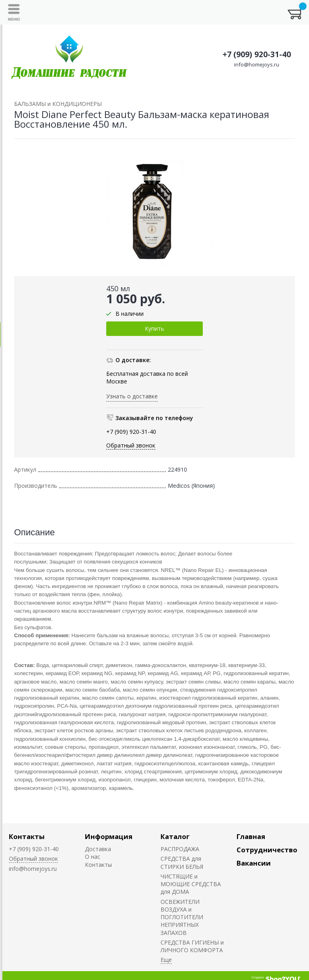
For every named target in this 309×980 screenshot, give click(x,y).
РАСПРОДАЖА (180, 849)
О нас (93, 857)
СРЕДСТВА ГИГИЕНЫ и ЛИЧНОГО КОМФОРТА (192, 946)
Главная (251, 836)
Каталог (175, 836)
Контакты (27, 836)
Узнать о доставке (132, 396)
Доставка (98, 849)
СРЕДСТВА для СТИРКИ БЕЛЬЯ (182, 862)
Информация (109, 836)
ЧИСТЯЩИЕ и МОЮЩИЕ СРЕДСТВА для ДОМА (191, 884)
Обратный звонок (131, 445)
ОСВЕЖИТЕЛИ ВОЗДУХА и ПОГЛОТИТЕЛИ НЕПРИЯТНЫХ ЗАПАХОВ (182, 917)
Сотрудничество (267, 850)
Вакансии (254, 863)
